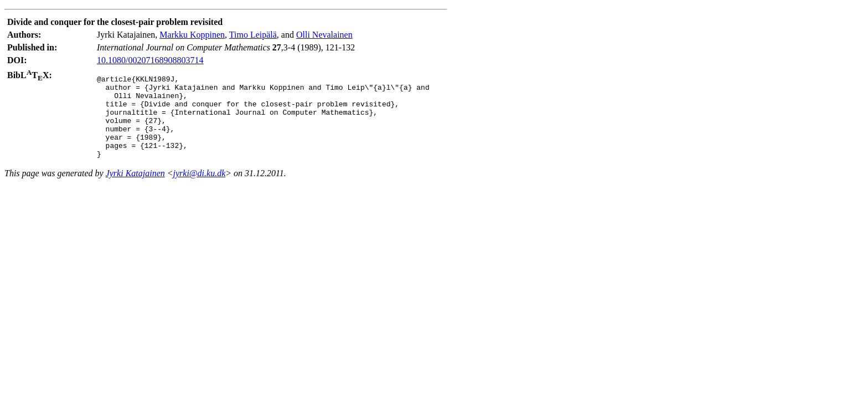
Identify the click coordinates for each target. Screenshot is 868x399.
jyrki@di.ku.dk (200, 190)
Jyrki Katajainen (135, 190)
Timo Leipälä (253, 35)
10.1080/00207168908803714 (150, 60)
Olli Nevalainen (324, 35)
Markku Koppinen (192, 35)
